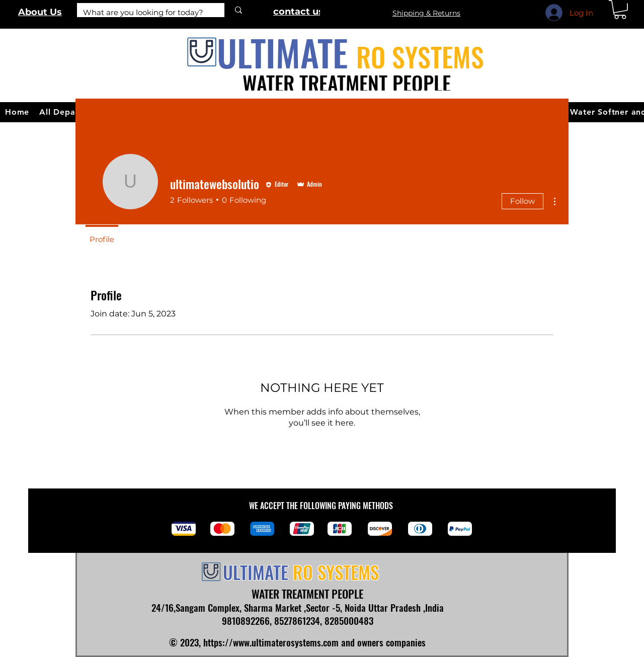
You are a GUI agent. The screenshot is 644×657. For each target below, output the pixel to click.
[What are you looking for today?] (143, 12)
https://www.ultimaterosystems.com (271, 642)
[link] (620, 10)
